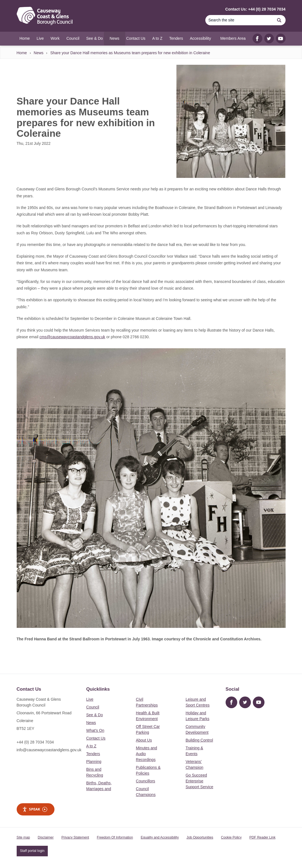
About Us (144, 740)
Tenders (93, 754)
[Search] (239, 20)
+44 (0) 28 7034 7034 (35, 742)
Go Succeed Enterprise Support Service (199, 781)
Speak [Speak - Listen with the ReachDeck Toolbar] (35, 809)
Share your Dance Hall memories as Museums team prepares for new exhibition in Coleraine (130, 53)
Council (93, 707)
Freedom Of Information (115, 837)
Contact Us (96, 738)
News (38, 53)
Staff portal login (32, 851)
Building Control (199, 740)
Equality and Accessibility (160, 837)
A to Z (91, 746)
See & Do (94, 715)
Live (90, 699)
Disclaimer (46, 837)
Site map (23, 837)
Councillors (145, 781)
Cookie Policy (231, 837)
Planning (94, 762)
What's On (95, 730)
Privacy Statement (75, 837)
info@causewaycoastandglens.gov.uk (49, 750)
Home (22, 53)
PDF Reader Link (263, 837)
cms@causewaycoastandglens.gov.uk (72, 337)
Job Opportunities (200, 837)
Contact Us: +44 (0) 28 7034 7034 (255, 9)
